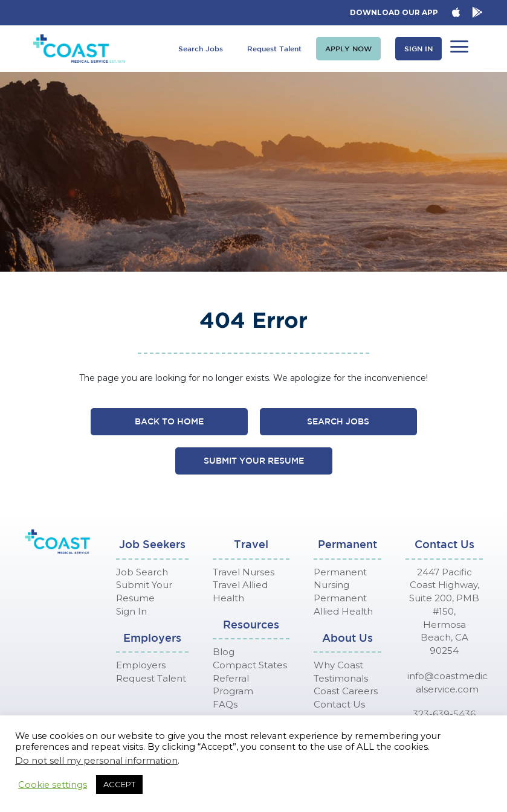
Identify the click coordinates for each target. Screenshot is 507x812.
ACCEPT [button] (119, 784)
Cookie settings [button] (53, 785)
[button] (348, 49)
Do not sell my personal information (96, 761)
